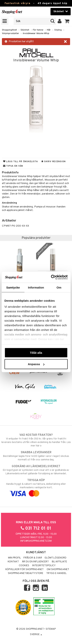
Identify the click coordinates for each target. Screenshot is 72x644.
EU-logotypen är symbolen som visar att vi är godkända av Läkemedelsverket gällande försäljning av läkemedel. (36, 470)
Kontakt (13, 562)
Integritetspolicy (44, 566)
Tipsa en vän (13, 166)
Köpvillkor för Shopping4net (24, 569)
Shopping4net (9, 30)
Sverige (36, 635)
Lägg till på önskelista (21, 162)
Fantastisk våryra (17, 3)
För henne (38, 30)
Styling (58, 30)
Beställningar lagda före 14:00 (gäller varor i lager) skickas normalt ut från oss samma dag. (36, 456)
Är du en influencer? (35, 562)
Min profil (14, 558)
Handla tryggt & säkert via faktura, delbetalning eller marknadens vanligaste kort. (36, 487)
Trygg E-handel (56, 573)
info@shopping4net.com (36, 541)
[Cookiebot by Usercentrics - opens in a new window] (51, 277)
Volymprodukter (10, 33)
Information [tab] (36, 287)
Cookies (24, 566)
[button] (67, 21)
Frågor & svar (33, 558)
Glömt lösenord (55, 558)
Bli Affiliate (59, 562)
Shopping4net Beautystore (26, 573)
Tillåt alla (36, 352)
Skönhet (25, 30)
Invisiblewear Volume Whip (36, 33)
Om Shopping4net (58, 569)
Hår (49, 30)
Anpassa (36, 364)
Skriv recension (53, 162)
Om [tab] (59, 287)
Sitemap (51, 629)
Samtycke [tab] (13, 287)
